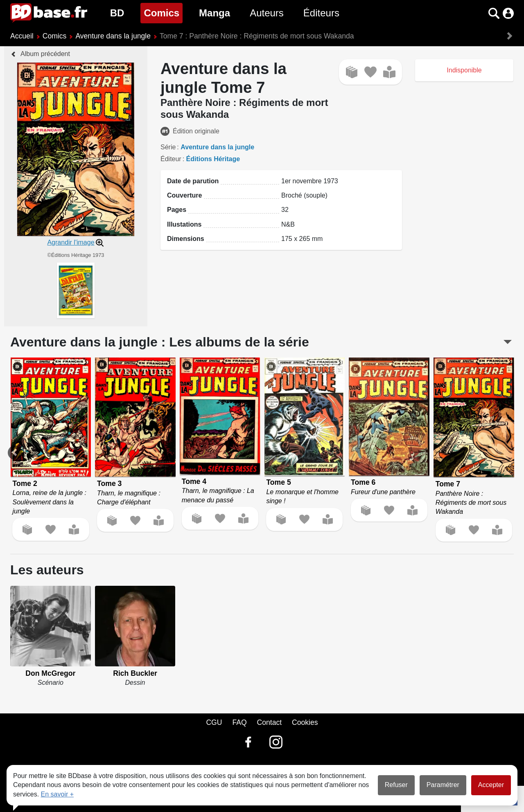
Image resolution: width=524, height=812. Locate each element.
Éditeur (171, 159)
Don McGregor (50, 673)
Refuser (396, 785)
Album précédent (45, 54)
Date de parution (193, 181)
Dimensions (186, 239)
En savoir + (57, 794)
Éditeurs (321, 13)
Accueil (22, 36)
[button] (494, 13)
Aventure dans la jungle (113, 36)
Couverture (184, 195)
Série (168, 147)
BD (117, 13)
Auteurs (267, 13)
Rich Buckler (135, 673)
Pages (177, 210)
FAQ (239, 722)
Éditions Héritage (213, 159)
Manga (215, 13)
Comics (163, 12)
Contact (269, 722)
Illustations (184, 224)
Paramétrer (443, 785)
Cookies (305, 722)
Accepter (491, 785)
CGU (214, 722)
